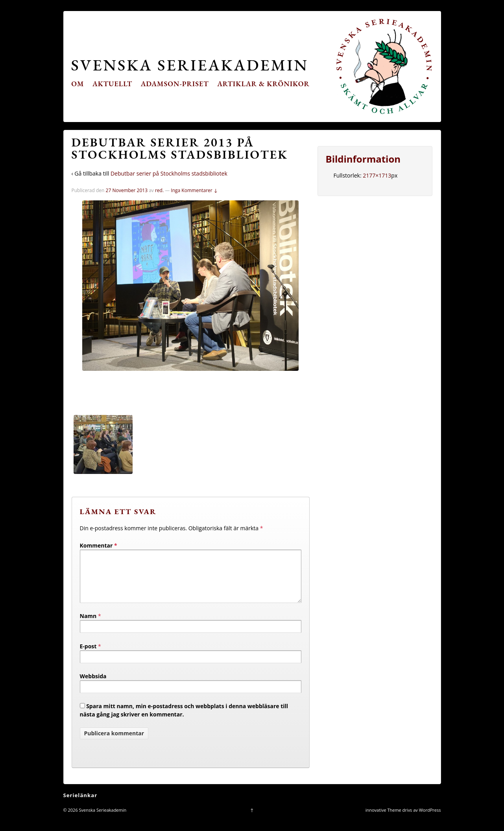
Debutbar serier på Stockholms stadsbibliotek (169, 173)
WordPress (430, 819)
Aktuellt (112, 84)
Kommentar (99, 545)
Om (78, 84)
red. (159, 190)
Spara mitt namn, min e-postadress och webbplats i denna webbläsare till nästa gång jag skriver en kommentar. (184, 720)
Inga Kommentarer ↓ (194, 190)
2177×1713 (377, 175)
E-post (88, 656)
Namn (88, 625)
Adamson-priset (175, 84)
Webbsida (93, 686)
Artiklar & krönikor (263, 84)
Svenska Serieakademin (190, 65)
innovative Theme (383, 819)
